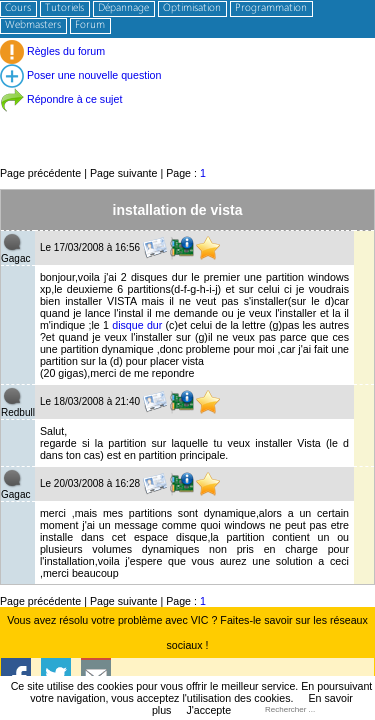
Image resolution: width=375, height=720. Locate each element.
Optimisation (192, 8)
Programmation (271, 8)
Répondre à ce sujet (61, 99)
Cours (18, 8)
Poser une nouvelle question (80, 75)
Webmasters (33, 25)
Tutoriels (64, 8)
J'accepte (208, 710)
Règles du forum (52, 51)
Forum (90, 25)
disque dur (137, 325)
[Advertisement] (187, 119)
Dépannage (123, 8)
